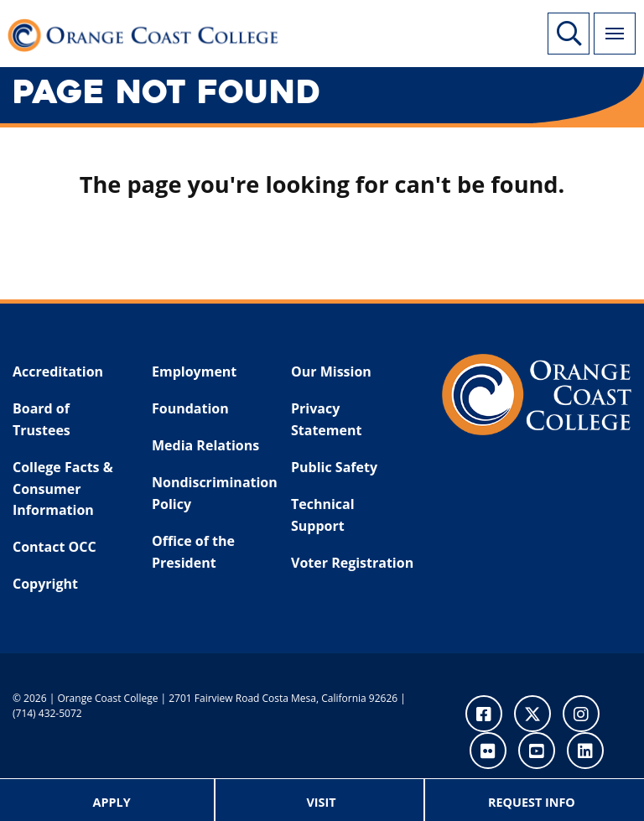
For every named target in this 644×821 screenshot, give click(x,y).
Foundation (190, 408)
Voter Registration (352, 563)
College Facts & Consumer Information (63, 488)
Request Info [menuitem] (532, 802)
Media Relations (205, 445)
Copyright (45, 584)
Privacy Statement (326, 419)
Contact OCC (55, 547)
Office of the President (193, 552)
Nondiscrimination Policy (210, 493)
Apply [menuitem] (112, 802)
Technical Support (323, 515)
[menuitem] (112, 800)
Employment (194, 372)
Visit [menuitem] (321, 802)
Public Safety (334, 467)
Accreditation (58, 372)
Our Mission (331, 372)
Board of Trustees (42, 419)
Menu (609, 24)
